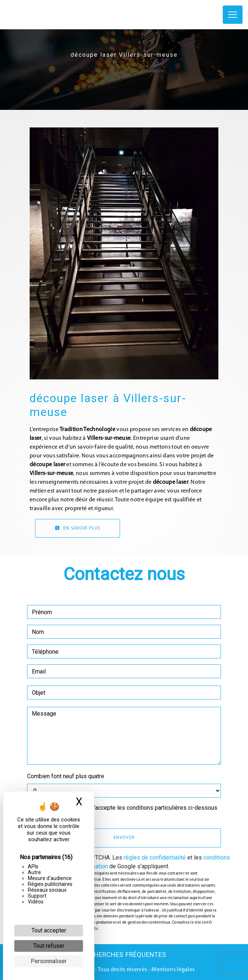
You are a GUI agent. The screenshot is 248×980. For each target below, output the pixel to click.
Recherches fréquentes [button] (124, 955)
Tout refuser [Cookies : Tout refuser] (49, 946)
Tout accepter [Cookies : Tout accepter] (49, 930)
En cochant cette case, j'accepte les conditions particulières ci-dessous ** (126, 812)
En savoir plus (78, 528)
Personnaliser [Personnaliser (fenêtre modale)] (49, 961)
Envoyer (124, 838)
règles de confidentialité (155, 857)
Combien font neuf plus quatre (66, 776)
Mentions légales (172, 970)
